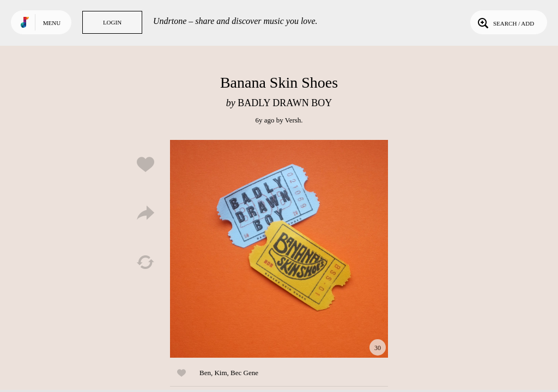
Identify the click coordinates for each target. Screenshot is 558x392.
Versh (293, 120)
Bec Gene (244, 373)
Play (279, 249)
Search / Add (505, 22)
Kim (220, 373)
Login (112, 22)
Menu (52, 23)
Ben (205, 373)
